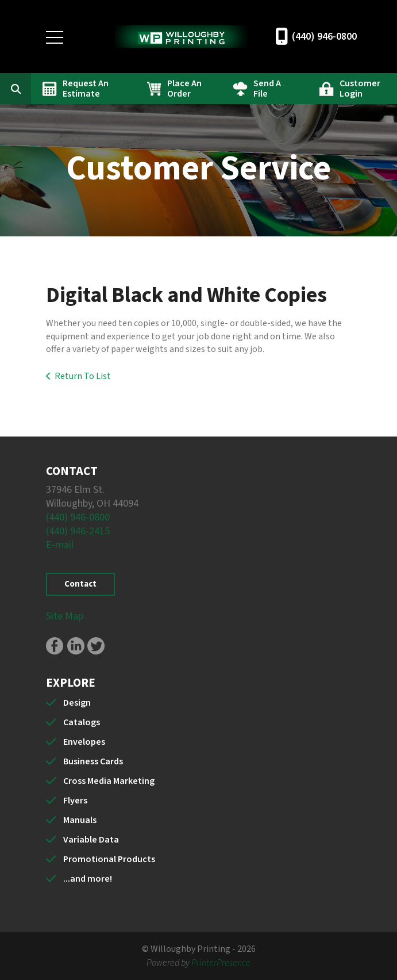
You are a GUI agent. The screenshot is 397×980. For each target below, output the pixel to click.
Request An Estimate (86, 89)
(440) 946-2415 (78, 531)
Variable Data (91, 840)
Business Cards (93, 761)
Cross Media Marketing (109, 781)
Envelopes (84, 742)
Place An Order (184, 89)
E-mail (60, 545)
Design (77, 703)
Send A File (267, 89)
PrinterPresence (221, 963)
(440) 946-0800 (324, 37)
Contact (80, 584)
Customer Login (360, 89)
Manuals (80, 820)
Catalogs (82, 722)
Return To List (83, 376)
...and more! (88, 879)
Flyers (75, 801)
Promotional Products (109, 859)
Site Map (65, 616)
